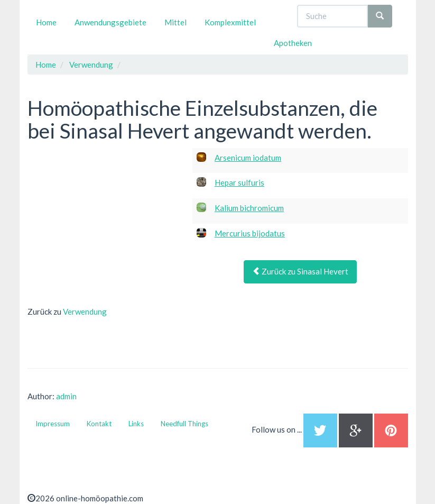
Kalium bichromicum (249, 208)
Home (46, 22)
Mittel (175, 22)
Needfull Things (184, 424)
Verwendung (85, 311)
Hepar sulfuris (239, 182)
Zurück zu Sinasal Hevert (300, 271)
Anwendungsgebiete (110, 22)
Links (136, 424)
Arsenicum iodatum (248, 158)
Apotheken (293, 43)
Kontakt (99, 424)
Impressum (53, 424)
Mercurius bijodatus (250, 233)
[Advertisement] (107, 214)
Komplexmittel (230, 22)
